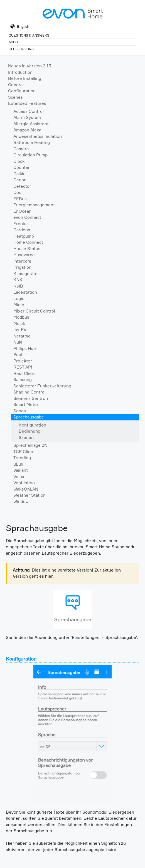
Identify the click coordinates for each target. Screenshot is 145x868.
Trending (22, 458)
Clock (19, 161)
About (14, 42)
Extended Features (27, 103)
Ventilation (24, 483)
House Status (27, 249)
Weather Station (30, 495)
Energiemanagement (34, 205)
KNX (18, 280)
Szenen (26, 437)
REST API (23, 367)
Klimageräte (25, 274)
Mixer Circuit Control (34, 311)
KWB (18, 286)
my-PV (20, 330)
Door (18, 192)
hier (49, 576)
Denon (20, 180)
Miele (19, 305)
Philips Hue (25, 348)
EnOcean (22, 211)
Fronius (21, 224)
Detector (22, 186)
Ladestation (25, 292)
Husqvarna (24, 255)
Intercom (22, 261)
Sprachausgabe (29, 417)
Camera (21, 149)
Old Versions (21, 49)
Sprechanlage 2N (30, 445)
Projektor (23, 361)
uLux (18, 464)
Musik (19, 323)
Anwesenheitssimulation (38, 136)
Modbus (21, 317)
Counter (22, 167)
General (16, 85)
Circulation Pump (30, 155)
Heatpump (24, 236)
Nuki (18, 342)
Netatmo (22, 336)
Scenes (15, 97)
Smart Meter (26, 404)
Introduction (20, 72)
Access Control (29, 111)
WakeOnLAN (26, 489)
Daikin (19, 174)
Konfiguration (32, 425)
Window (21, 502)
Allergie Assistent (31, 124)
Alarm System (27, 117)
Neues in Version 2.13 (30, 66)
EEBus (20, 199)
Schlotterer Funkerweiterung (42, 386)
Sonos (20, 411)
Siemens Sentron (31, 398)
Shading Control (30, 392)
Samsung (23, 380)
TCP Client (24, 452)
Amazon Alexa (27, 130)
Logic (19, 299)
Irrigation (22, 267)
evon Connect (27, 217)
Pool (18, 355)
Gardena (22, 230)
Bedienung (30, 431)
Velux (19, 477)
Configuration (22, 91)
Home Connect (28, 242)
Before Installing (25, 78)
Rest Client (25, 373)
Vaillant (21, 470)
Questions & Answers (29, 35)
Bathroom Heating (32, 142)
